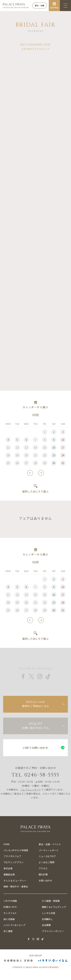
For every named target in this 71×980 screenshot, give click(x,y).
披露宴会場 (9, 874)
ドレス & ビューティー (15, 880)
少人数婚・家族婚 (51, 901)
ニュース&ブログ (47, 856)
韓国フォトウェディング (54, 907)
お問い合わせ (45, 880)
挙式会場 (8, 868)
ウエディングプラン (13, 862)
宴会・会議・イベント (50, 844)
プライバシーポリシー (53, 931)
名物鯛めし (47, 919)
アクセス (43, 868)
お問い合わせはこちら (35, 726)
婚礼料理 (43, 874)
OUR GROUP (36, 955)
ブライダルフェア (12, 856)
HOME (7, 844)
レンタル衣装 (49, 913)
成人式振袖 (9, 919)
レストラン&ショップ (14, 925)
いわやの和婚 (10, 901)
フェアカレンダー (30, 789)
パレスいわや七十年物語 (16, 850)
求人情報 (8, 931)
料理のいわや (10, 907)
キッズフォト (10, 913)
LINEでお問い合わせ (35, 748)
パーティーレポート (49, 850)
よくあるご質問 (47, 862)
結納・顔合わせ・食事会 (16, 886)
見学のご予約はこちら (35, 704)
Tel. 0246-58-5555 (35, 775)
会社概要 (46, 925)
